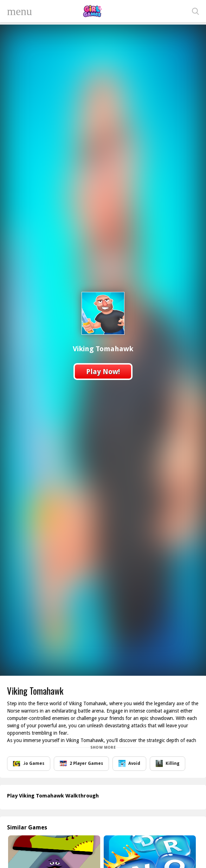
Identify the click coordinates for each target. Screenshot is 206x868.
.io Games (29, 764)
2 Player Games (81, 763)
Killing (168, 763)
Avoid (129, 763)
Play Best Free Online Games (92, 11)
